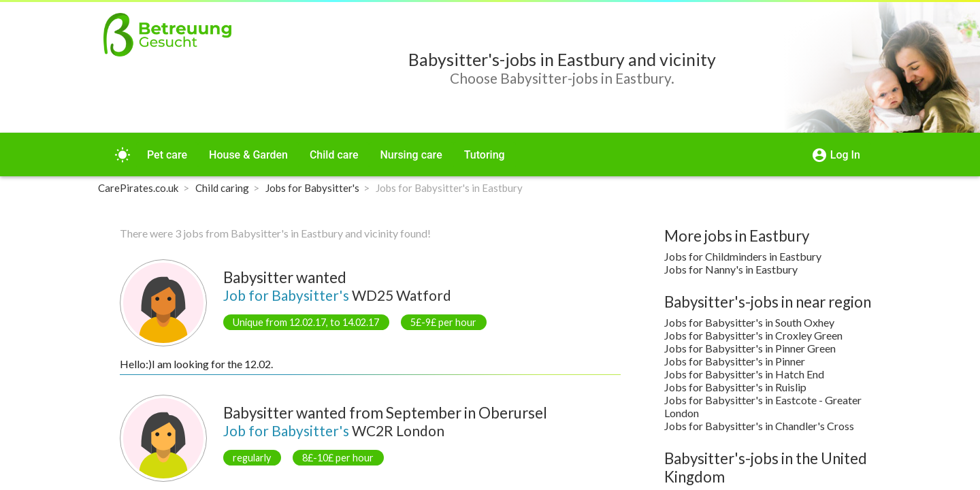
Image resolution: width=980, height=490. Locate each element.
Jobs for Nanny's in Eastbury (731, 269)
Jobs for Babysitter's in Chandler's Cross (759, 426)
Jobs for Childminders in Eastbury (743, 256)
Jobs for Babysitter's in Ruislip (735, 387)
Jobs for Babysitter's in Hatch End (744, 374)
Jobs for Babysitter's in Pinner (735, 361)
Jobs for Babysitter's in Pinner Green (750, 348)
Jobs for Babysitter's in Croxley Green (753, 335)
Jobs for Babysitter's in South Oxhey (749, 322)
